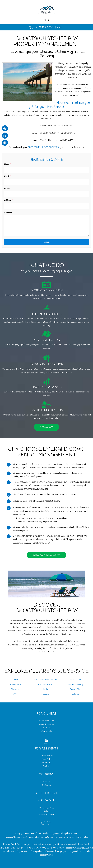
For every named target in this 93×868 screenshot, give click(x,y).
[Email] (46, 182)
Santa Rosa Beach (45, 685)
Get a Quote (46, 427)
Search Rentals (46, 756)
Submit (46, 242)
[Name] (46, 170)
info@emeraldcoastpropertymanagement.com (63, 851)
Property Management (46, 721)
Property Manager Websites (17, 837)
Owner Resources (47, 724)
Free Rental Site (46, 837)
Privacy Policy (82, 837)
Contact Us (47, 785)
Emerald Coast (75, 680)
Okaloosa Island (15, 685)
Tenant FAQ (47, 763)
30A (15, 694)
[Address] (46, 206)
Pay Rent (46, 766)
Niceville (45, 689)
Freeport (45, 694)
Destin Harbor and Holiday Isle (45, 680)
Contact (60, 27)
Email (6, 177)
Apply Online (46, 759)
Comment (8, 213)
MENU (47, 20)
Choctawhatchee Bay (75, 685)
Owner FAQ (47, 728)
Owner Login (46, 731)
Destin (15, 680)
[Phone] (46, 194)
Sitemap (71, 837)
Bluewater (15, 689)
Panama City (75, 689)
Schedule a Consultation (46, 555)
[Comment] (46, 226)
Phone (7, 189)
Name (7, 165)
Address (8, 201)
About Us (46, 782)
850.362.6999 (44, 28)
